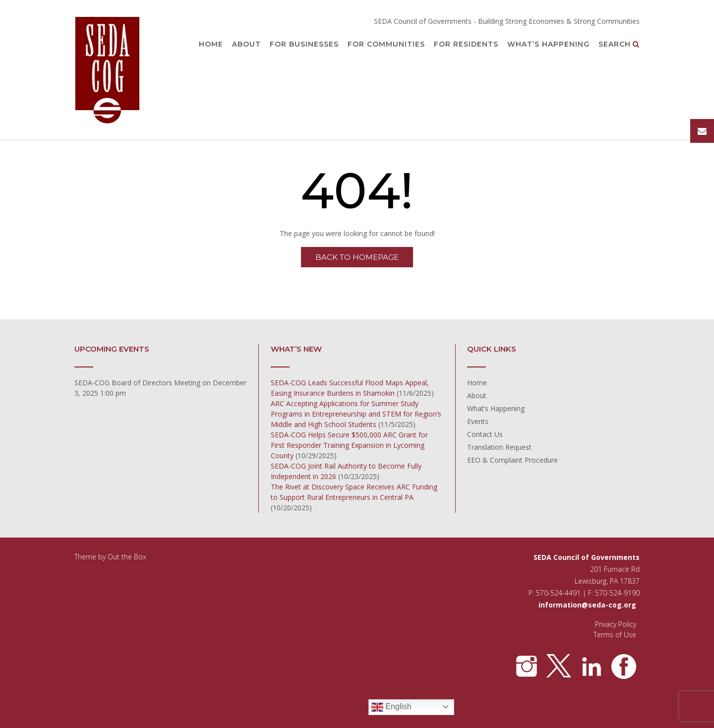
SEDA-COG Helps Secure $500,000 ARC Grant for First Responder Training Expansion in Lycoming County (349, 445)
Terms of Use (615, 635)
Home (211, 45)
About (246, 45)
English (391, 707)
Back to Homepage (357, 257)
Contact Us (485, 434)
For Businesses (304, 45)
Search (619, 45)
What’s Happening (548, 45)
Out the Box (127, 557)
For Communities (386, 45)
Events (478, 421)
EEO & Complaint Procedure (512, 460)
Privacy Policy (616, 624)
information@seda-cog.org (587, 605)
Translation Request (499, 447)
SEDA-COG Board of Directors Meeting (137, 383)
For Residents (466, 45)
